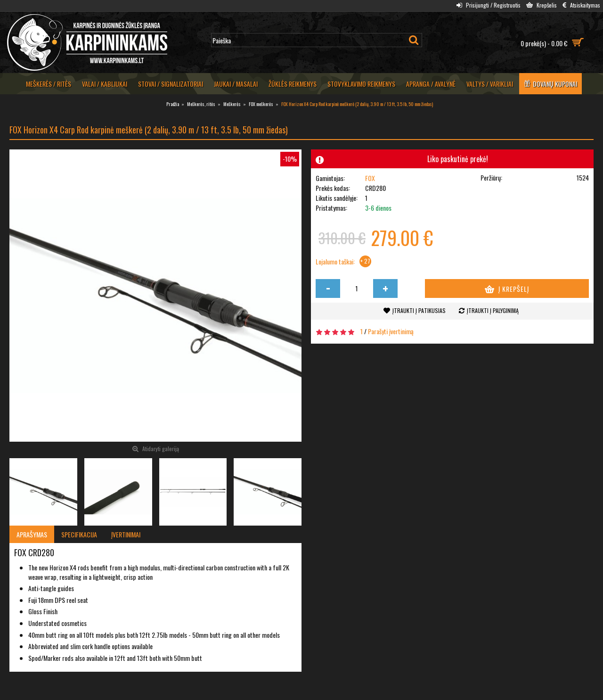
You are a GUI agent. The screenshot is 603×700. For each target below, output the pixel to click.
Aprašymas (32, 534)
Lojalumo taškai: (335, 262)
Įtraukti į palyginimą (493, 310)
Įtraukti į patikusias (419, 310)
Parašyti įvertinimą (391, 331)
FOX (370, 178)
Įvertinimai (126, 534)
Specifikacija (79, 534)
